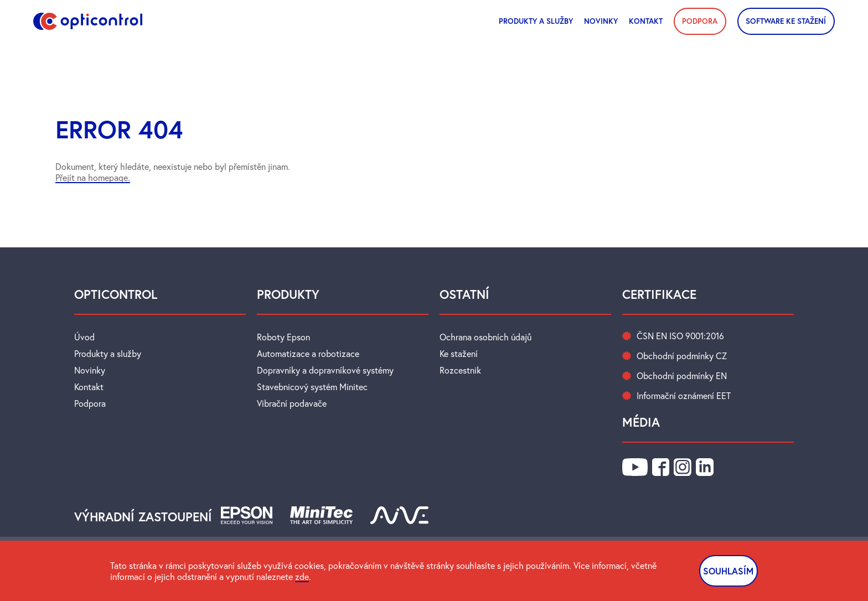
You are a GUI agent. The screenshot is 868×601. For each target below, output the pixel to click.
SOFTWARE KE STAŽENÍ (786, 21)
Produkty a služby (536, 21)
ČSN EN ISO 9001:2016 (680, 336)
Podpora (90, 403)
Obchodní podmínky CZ (682, 356)
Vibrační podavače (292, 403)
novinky (601, 21)
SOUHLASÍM (728, 571)
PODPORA (700, 21)
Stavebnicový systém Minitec (312, 387)
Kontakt (646, 21)
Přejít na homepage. (93, 178)
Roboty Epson (283, 337)
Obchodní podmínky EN (682, 376)
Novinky (90, 370)
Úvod (84, 337)
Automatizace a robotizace (308, 354)
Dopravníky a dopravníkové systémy (325, 370)
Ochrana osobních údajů (485, 337)
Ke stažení (459, 354)
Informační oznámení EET (684, 396)
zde (302, 577)
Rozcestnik (460, 370)
